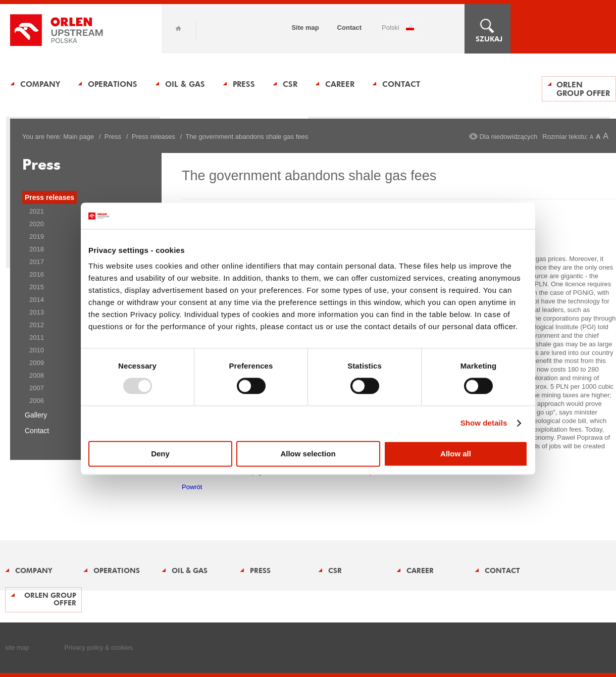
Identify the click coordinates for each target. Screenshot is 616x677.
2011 (37, 337)
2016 (37, 274)
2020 (37, 224)
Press (244, 84)
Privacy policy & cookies (99, 648)
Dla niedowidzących (508, 137)
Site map (305, 28)
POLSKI (391, 28)
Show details (484, 423)
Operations (113, 84)
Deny (160, 454)
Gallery (36, 415)
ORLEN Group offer (583, 89)
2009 (37, 363)
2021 (37, 211)
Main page (79, 137)
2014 (37, 300)
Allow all (456, 454)
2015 (37, 287)
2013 (37, 312)
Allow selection (308, 454)
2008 (37, 375)
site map (17, 648)
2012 (37, 325)
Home (178, 29)
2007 (37, 388)
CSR (290, 84)
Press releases (153, 137)
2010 (37, 350)
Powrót (192, 487)
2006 (37, 401)
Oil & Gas (185, 84)
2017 (37, 262)
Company (40, 84)
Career (340, 84)
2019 (37, 237)
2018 (37, 249)
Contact (349, 28)
